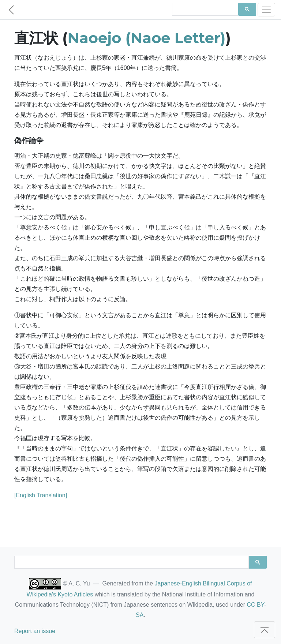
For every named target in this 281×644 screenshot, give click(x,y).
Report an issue (35, 631)
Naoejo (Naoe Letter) (147, 38)
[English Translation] (41, 495)
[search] (204, 10)
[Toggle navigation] (266, 10)
